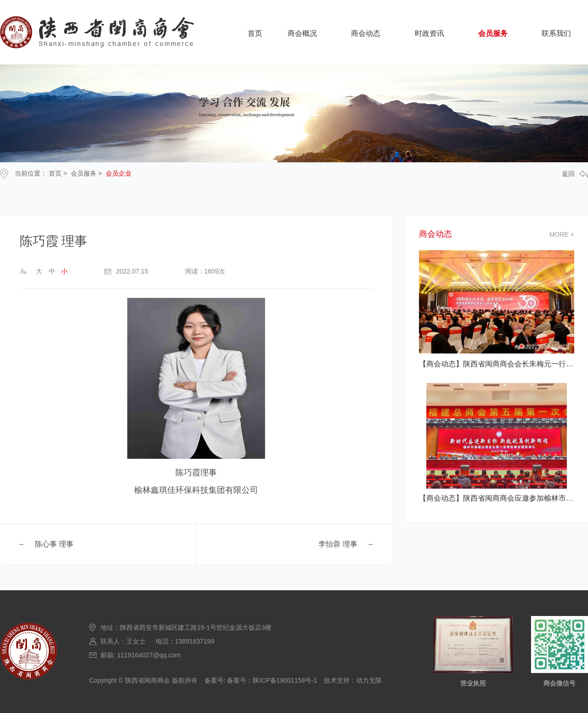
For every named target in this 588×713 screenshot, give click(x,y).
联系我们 (556, 33)
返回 (575, 174)
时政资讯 (430, 33)
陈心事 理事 (54, 544)
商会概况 (302, 33)
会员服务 (493, 33)
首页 (255, 33)
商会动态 (366, 33)
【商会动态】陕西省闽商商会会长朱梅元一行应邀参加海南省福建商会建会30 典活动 (497, 364)
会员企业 (119, 173)
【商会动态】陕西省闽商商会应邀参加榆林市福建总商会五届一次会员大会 (497, 498)
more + (562, 234)
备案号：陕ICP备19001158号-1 (272, 680)
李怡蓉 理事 (338, 544)
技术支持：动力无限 (353, 680)
